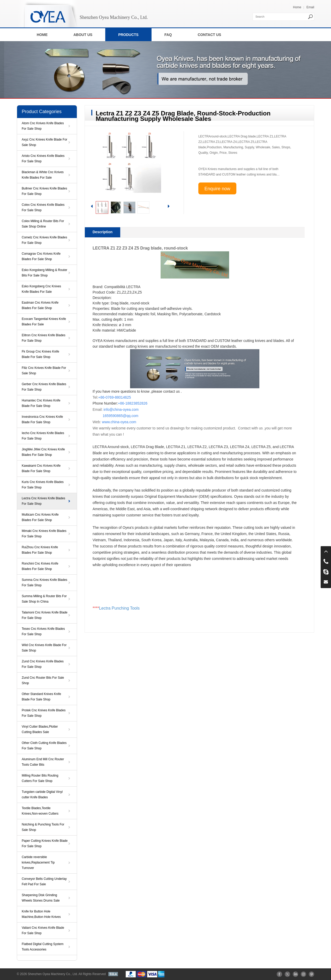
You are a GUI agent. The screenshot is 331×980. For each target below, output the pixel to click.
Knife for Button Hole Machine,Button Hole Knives (41, 914)
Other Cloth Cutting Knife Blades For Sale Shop (44, 746)
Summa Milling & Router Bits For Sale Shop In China (44, 599)
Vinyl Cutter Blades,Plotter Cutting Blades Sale (40, 729)
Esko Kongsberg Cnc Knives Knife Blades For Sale (41, 289)
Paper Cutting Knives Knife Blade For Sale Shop (45, 843)
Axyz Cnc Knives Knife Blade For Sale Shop (44, 142)
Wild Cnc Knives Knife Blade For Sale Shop (44, 648)
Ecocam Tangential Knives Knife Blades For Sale (44, 322)
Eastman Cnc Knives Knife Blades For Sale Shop (40, 305)
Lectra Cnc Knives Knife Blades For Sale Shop (43, 501)
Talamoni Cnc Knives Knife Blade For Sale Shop (45, 615)
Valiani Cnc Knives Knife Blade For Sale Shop (43, 930)
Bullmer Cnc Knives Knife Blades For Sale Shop (44, 191)
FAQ (168, 35)
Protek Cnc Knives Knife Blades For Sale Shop (44, 713)
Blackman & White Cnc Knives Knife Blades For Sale (43, 175)
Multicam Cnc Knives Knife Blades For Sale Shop (40, 517)
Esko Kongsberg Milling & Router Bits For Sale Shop (44, 273)
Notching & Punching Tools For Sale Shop (43, 827)
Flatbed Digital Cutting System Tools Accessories (43, 947)
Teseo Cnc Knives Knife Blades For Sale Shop (43, 631)
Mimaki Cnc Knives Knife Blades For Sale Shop (44, 534)
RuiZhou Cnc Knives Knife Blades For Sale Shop (40, 550)
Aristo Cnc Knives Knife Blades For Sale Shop (43, 159)
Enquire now (217, 189)
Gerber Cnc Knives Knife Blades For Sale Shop (44, 387)
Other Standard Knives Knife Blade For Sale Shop (41, 697)
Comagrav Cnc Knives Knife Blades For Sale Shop (41, 256)
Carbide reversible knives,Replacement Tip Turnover (38, 862)
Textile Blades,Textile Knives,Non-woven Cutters (40, 811)
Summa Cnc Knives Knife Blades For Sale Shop (44, 583)
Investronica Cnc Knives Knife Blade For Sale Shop (42, 419)
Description (103, 232)
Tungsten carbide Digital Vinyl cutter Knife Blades (42, 795)
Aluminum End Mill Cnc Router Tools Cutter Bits (43, 762)
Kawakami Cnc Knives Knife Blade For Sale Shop (41, 468)
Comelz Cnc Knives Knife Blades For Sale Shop (44, 240)
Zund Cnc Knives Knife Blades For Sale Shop (43, 664)
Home (297, 7)
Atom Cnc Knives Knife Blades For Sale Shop (43, 126)
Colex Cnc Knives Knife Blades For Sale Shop (43, 207)
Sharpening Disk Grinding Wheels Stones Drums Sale (41, 898)
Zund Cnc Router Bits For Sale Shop (43, 680)
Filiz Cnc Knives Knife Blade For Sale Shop (44, 371)
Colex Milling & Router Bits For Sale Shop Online (43, 224)
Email (310, 7)
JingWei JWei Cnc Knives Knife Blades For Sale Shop (43, 452)
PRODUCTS (128, 35)
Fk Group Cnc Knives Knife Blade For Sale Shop (40, 354)
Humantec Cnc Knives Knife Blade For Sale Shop (41, 403)
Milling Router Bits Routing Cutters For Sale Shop (40, 778)
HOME (42, 35)
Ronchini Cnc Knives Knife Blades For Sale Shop (40, 566)
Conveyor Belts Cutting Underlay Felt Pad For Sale (44, 882)
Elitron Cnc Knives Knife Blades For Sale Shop (44, 338)
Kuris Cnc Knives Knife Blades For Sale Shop (43, 485)
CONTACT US (209, 35)
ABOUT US (83, 35)
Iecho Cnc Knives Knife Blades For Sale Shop (43, 436)
